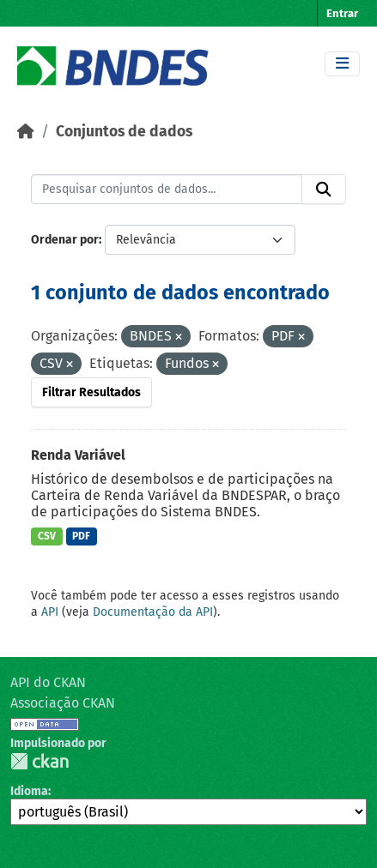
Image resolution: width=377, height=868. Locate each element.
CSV (47, 536)
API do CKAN (48, 682)
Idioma (29, 791)
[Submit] (324, 190)
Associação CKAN (63, 703)
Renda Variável (78, 455)
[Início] (26, 132)
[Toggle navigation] (342, 64)
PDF (81, 536)
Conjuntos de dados (124, 132)
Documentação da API (153, 612)
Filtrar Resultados (91, 392)
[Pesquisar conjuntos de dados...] (167, 190)
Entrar (342, 13)
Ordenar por (65, 240)
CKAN (40, 761)
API (50, 612)
